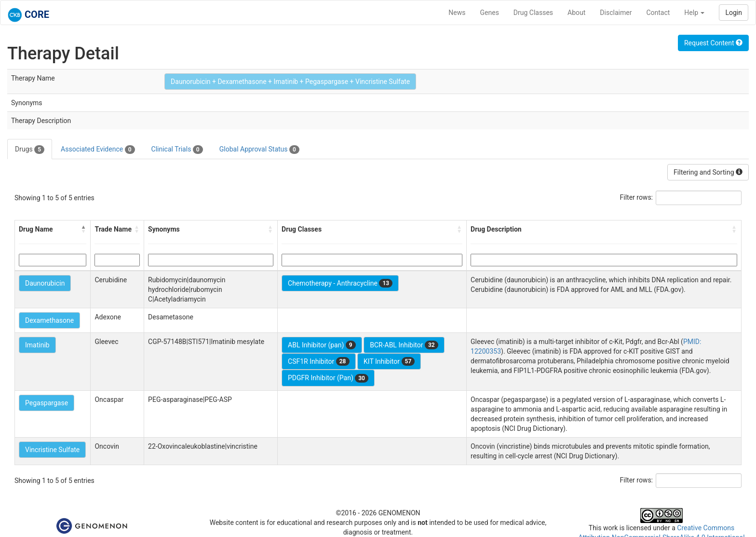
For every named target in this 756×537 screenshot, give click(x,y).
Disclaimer (616, 13)
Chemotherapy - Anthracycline (340, 283)
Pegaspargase (47, 403)
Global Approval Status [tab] (259, 150)
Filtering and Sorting (708, 172)
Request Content (713, 43)
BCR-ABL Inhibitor (404, 345)
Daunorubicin (45, 283)
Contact (658, 13)
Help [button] (694, 13)
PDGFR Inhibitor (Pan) (328, 378)
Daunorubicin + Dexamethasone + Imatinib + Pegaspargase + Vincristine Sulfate (290, 82)
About (576, 13)
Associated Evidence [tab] (98, 150)
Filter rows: (637, 197)
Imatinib (37, 345)
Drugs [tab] (30, 150)
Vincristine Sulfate (52, 450)
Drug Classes (533, 13)
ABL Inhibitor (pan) (322, 345)
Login (734, 13)
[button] (83, 229)
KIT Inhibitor (389, 361)
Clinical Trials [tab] (177, 150)
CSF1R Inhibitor (318, 361)
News (457, 13)
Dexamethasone (49, 320)
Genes (490, 13)
